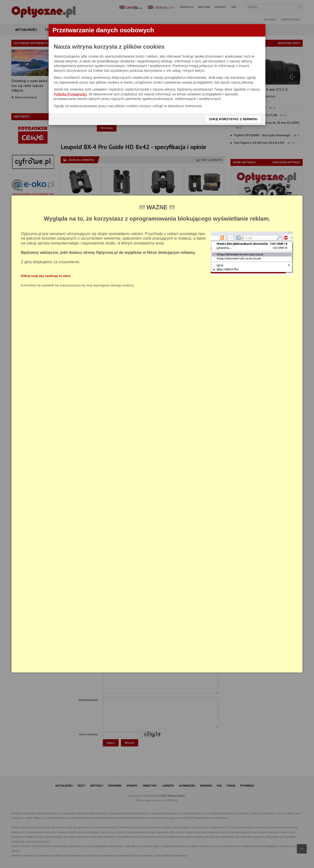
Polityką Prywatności (70, 94)
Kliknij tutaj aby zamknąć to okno (46, 276)
